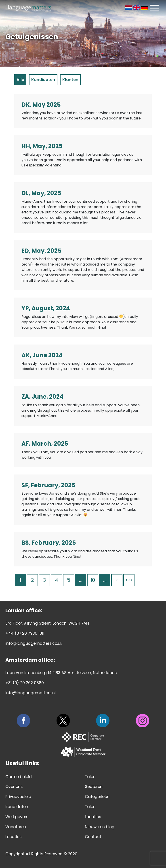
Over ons (14, 787)
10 (93, 580)
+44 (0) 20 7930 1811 (25, 633)
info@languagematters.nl (30, 693)
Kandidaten (17, 807)
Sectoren (94, 787)
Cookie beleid (19, 777)
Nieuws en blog (100, 827)
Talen (90, 777)
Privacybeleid (18, 797)
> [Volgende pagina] (117, 580)
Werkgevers (17, 817)
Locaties (14, 837)
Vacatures (16, 827)
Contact (93, 837)
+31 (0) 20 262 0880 (25, 683)
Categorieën (97, 797)
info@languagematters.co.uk (34, 643)
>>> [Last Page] (129, 580)
